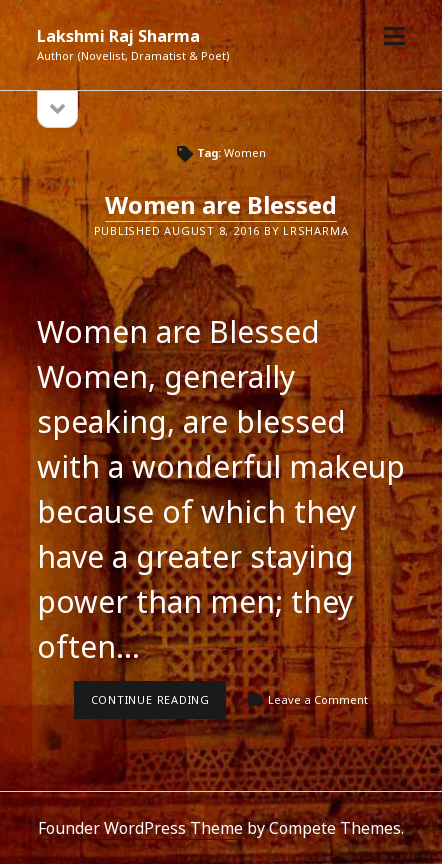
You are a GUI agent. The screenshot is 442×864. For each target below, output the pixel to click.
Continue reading (159, 705)
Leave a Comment (318, 699)
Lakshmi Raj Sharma (118, 36)
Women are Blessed (221, 204)
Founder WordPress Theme (140, 828)
